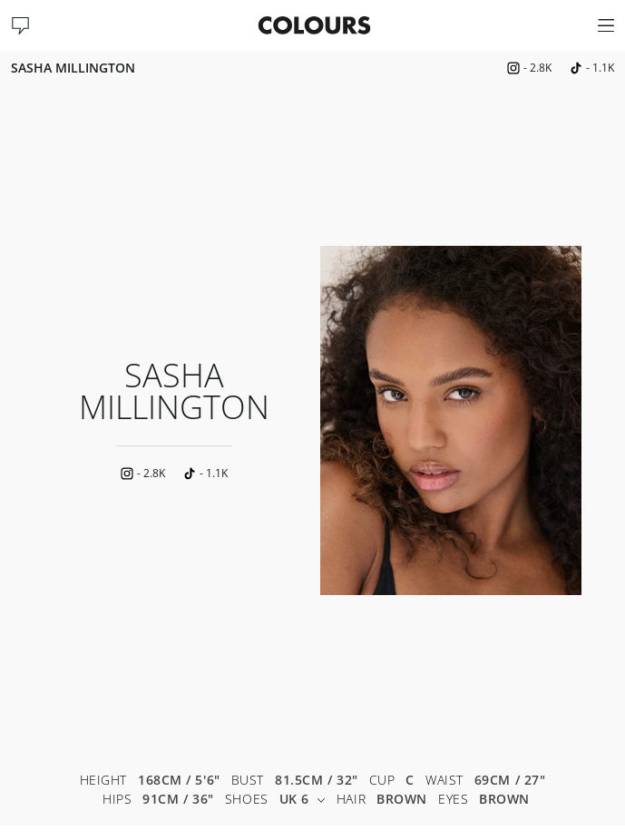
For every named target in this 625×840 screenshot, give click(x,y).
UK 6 (303, 800)
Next (598, 420)
